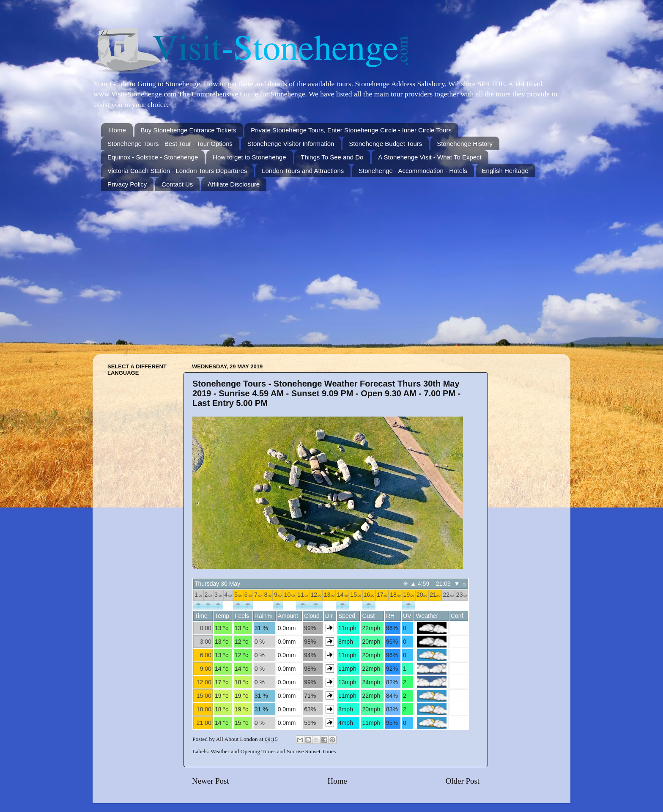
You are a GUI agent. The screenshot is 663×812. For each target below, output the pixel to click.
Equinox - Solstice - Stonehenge (153, 157)
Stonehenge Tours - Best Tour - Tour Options (170, 144)
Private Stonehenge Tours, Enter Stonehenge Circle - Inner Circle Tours (351, 130)
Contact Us (177, 184)
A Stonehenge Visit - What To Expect (430, 157)
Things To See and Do (332, 157)
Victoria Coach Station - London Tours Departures (177, 171)
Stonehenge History (465, 144)
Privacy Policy (127, 184)
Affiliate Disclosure (234, 184)
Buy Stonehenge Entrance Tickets (189, 130)
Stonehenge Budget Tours (385, 144)
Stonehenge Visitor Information (291, 144)
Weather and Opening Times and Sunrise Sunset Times (273, 751)
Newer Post (211, 781)
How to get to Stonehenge (249, 157)
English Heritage (505, 171)
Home (118, 130)
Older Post (463, 781)
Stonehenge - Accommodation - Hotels (413, 171)
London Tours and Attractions (303, 171)
